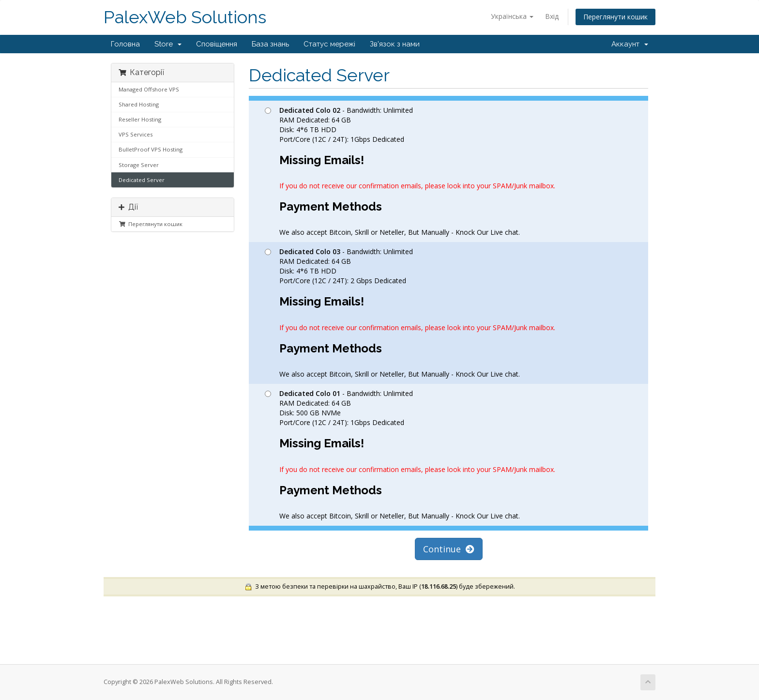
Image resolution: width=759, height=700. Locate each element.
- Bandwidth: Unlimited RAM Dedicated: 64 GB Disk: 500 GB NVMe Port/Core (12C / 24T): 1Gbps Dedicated (410, 455)
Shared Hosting (139, 104)
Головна (125, 44)
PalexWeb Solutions (185, 17)
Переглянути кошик (615, 17)
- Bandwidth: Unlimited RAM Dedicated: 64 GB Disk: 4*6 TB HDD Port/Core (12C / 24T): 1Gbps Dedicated (410, 171)
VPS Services (136, 134)
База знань (270, 44)
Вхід (552, 16)
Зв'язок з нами (395, 44)
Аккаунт (630, 44)
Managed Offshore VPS (149, 89)
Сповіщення (217, 44)
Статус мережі (329, 44)
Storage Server (139, 165)
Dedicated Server (142, 180)
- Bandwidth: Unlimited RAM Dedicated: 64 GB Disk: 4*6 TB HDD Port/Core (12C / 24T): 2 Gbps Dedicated (410, 313)
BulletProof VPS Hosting (151, 149)
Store (168, 44)
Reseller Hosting (140, 119)
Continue (449, 549)
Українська (512, 16)
